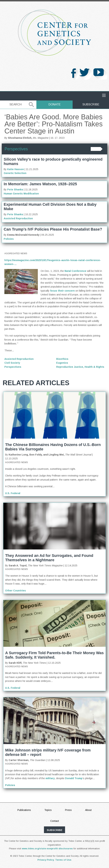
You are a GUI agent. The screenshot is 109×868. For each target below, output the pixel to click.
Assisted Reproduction (18, 218)
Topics (48, 810)
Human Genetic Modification (21, 194)
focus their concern (62, 291)
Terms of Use (63, 860)
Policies (9, 239)
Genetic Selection (15, 173)
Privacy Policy (46, 860)
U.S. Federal (13, 493)
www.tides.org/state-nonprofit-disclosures (47, 849)
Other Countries (15, 591)
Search (16, 104)
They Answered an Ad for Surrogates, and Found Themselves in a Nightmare (49, 558)
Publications (24, 810)
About (88, 810)
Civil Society (12, 363)
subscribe (55, 830)
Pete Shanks (15, 190)
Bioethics (62, 359)
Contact (55, 821)
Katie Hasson (16, 169)
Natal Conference (75, 271)
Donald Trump (74, 778)
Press (68, 810)
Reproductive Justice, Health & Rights (80, 367)
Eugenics (62, 363)
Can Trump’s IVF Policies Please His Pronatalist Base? (53, 229)
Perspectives (13, 367)
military (50, 778)
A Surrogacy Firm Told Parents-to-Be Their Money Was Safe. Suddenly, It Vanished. (54, 655)
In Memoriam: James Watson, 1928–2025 (40, 184)
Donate (55, 104)
